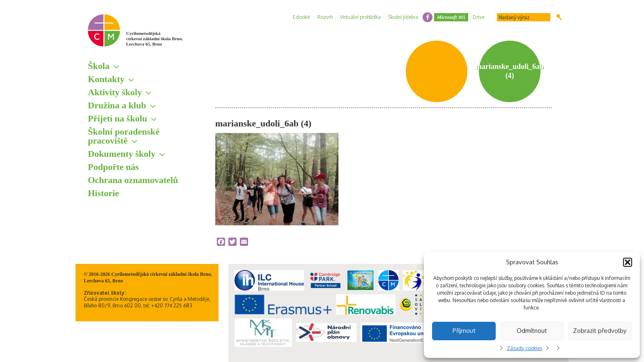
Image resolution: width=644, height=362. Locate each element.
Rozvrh (325, 17)
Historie (103, 193)
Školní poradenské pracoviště (124, 136)
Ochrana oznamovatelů (133, 180)
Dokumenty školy (122, 154)
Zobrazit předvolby (600, 331)
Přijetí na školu (117, 118)
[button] (628, 262)
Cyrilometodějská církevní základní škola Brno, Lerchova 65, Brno (154, 39)
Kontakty (106, 79)
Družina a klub (117, 105)
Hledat (559, 17)
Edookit (301, 17)
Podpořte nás (113, 167)
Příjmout (464, 331)
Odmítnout (532, 331)
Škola (99, 66)
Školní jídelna (403, 17)
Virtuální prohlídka (360, 17)
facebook (428, 17)
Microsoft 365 (451, 17)
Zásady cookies (524, 348)
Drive (478, 17)
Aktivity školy (115, 92)
